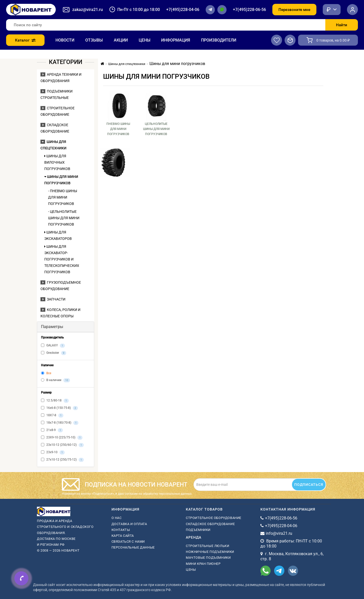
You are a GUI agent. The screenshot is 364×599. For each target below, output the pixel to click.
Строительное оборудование (214, 518)
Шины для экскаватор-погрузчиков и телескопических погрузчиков (62, 259)
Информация (176, 40)
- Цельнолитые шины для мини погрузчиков (64, 218)
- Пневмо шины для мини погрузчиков (63, 197)
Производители (219, 40)
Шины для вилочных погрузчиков (57, 162)
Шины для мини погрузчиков (61, 180)
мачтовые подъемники (208, 558)
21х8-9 (52, 430)
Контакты (121, 530)
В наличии (55, 380)
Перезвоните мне (294, 10)
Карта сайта (123, 536)
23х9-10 (53, 452)
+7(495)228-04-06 (183, 10)
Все (46, 373)
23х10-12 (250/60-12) (62, 445)
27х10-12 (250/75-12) (62, 460)
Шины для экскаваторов (58, 235)
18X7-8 (52, 415)
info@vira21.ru (279, 533)
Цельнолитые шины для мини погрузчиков (156, 129)
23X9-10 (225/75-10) (62, 438)
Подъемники (198, 530)
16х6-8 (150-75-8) (59, 408)
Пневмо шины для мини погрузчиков (118, 129)
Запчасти (53, 299)
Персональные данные (133, 547)
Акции (121, 40)
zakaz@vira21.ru (88, 10)
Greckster (54, 353)
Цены (145, 40)
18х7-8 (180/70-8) (60, 423)
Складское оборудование (210, 524)
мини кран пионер (203, 564)
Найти (342, 25)
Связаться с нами (128, 542)
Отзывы (94, 40)
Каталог (25, 40)
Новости (65, 40)
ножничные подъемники (210, 552)
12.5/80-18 (55, 401)
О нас (117, 518)
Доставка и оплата (129, 524)
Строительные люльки (207, 546)
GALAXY (53, 346)
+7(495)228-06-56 (249, 10)
